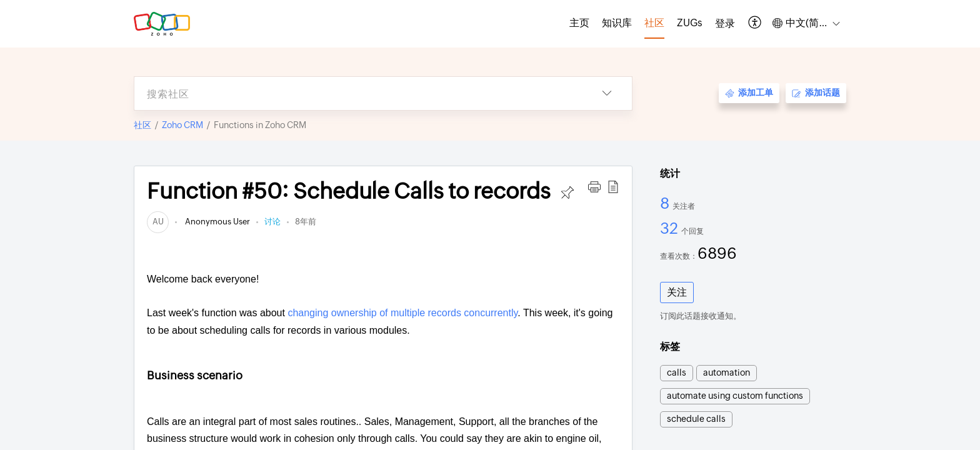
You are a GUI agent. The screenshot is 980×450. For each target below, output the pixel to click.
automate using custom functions (735, 396)
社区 (142, 125)
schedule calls (696, 419)
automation (727, 372)
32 (671, 228)
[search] (358, 93)
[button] (755, 23)
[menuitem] (725, 24)
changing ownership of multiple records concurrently (402, 313)
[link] (158, 222)
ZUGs (690, 23)
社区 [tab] (654, 23)
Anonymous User (217, 222)
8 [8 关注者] (666, 203)
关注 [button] (677, 292)
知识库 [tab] (617, 23)
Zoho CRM (182, 125)
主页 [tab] (579, 23)
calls (677, 372)
